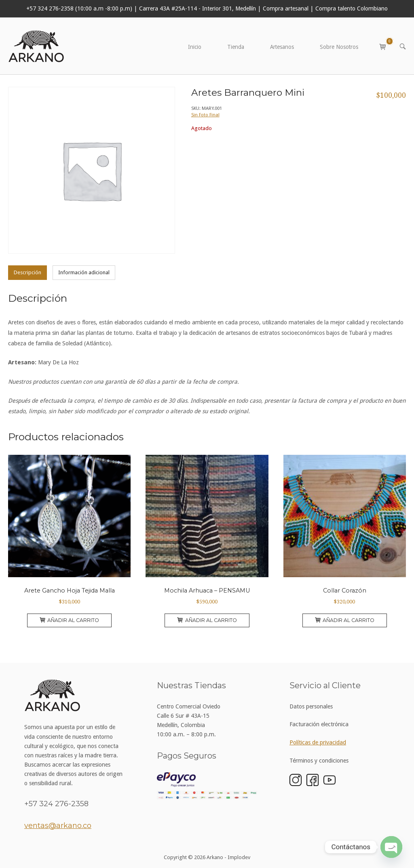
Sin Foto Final (205, 115)
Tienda (236, 47)
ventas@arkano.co (58, 826)
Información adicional (84, 272)
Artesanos (282, 47)
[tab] (27, 273)
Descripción (27, 272)
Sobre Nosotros (339, 47)
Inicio (195, 47)
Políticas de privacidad (318, 742)
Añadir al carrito (70, 620)
